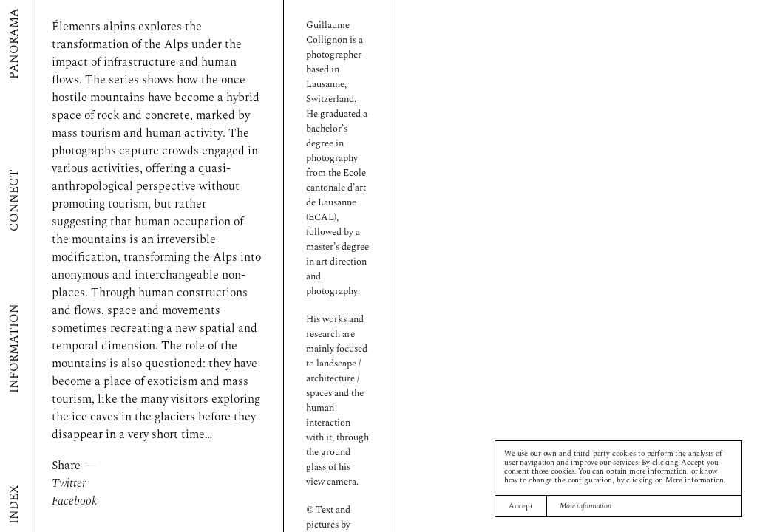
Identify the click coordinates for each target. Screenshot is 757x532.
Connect (15, 201)
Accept (520, 507)
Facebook (75, 502)
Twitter (69, 484)
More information (585, 507)
